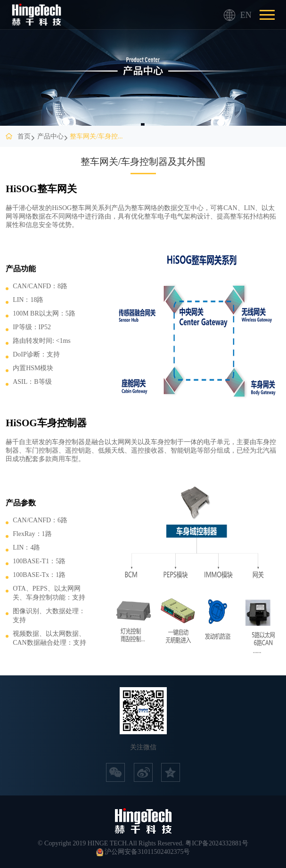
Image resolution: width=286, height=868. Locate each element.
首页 (24, 136)
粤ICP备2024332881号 (217, 843)
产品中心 (50, 136)
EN (230, 15)
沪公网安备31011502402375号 (147, 852)
